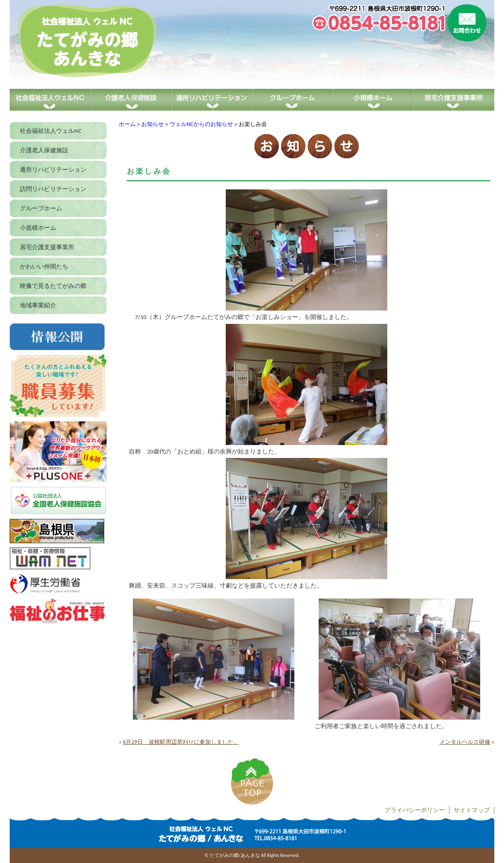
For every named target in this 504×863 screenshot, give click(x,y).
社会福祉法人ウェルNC (51, 131)
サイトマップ (472, 810)
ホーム (127, 124)
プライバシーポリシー (415, 810)
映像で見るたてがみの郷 (53, 286)
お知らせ (153, 124)
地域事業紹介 (38, 305)
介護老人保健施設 (44, 150)
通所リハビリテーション (53, 170)
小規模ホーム (38, 228)
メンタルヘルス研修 (465, 742)
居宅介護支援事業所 (47, 247)
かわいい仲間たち (44, 267)
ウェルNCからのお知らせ (201, 124)
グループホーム (41, 208)
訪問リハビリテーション (53, 189)
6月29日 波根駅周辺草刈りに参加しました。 (181, 742)
